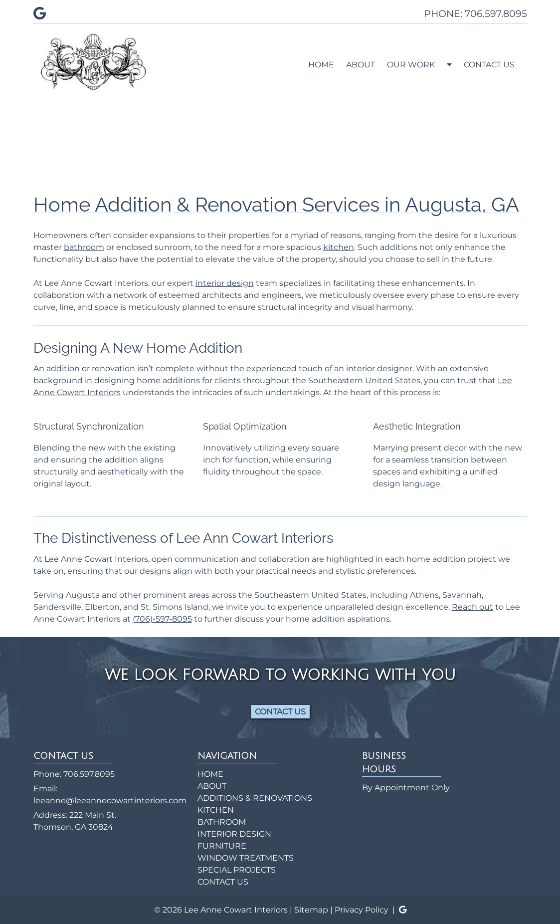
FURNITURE (222, 846)
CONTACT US (489, 65)
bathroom (84, 247)
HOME (321, 65)
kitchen (339, 247)
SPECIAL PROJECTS (237, 870)
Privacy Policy (362, 910)
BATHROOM (222, 822)
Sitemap (311, 910)
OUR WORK (411, 65)
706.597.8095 (89, 774)
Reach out (472, 607)
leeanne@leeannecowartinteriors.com (110, 801)
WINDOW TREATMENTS (246, 858)
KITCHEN (216, 810)
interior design (225, 283)
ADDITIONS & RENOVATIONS (255, 798)
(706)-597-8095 (162, 619)
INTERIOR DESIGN (234, 834)
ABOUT (361, 65)
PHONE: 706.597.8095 (475, 13)
